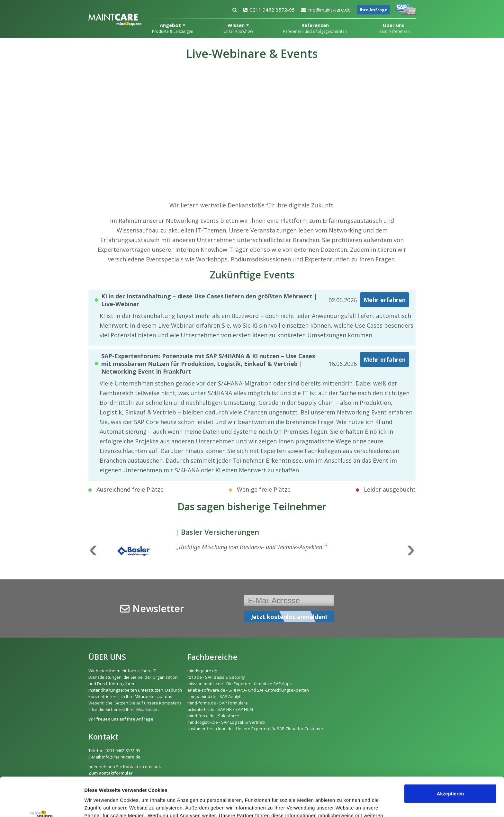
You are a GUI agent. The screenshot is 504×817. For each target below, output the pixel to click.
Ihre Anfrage (373, 10)
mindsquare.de (202, 671)
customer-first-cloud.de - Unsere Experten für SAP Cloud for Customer (255, 729)
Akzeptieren (450, 757)
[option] (252, 550)
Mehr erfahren (385, 300)
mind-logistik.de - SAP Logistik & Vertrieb (226, 722)
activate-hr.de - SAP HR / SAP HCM (220, 709)
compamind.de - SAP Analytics (216, 696)
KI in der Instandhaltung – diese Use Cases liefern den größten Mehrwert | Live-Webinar (209, 300)
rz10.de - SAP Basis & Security (216, 677)
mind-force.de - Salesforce (213, 716)
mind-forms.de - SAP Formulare (218, 703)
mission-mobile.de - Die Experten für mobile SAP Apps (240, 684)
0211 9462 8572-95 (269, 10)
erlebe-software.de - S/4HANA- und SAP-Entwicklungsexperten (248, 690)
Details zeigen (100, 804)
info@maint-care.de (326, 10)
